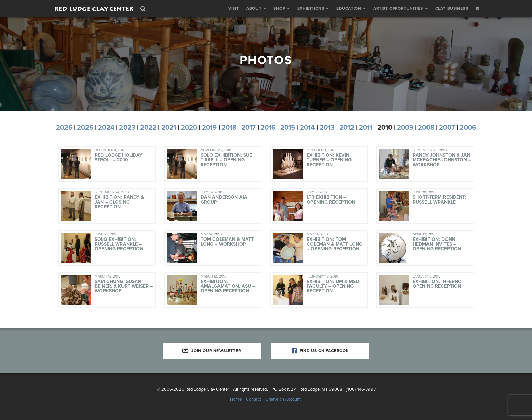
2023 (127, 128)
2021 (169, 128)
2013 (327, 128)
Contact (253, 399)
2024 (106, 128)
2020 (189, 128)
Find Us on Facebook (320, 351)
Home (236, 399)
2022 (148, 128)
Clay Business (452, 8)
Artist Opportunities (401, 8)
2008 (426, 128)
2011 (366, 128)
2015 (288, 128)
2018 (229, 128)
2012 (347, 128)
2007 (447, 128)
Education (351, 8)
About (256, 8)
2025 (85, 128)
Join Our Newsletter (212, 351)
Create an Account (283, 399)
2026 (64, 128)
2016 (268, 128)
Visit (234, 8)
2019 (209, 128)
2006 (468, 128)
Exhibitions (313, 8)
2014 (307, 128)
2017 (249, 128)
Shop (282, 8)
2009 (405, 128)
